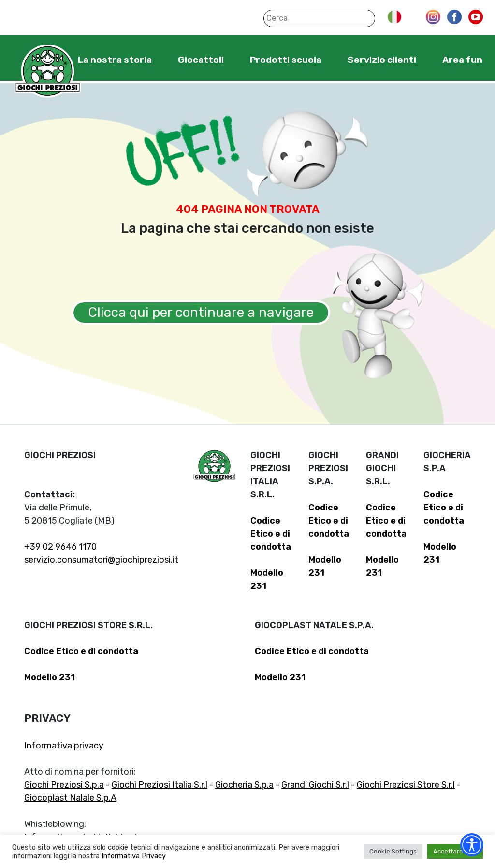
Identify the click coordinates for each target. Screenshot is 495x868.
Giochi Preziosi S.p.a (64, 785)
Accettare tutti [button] (455, 851)
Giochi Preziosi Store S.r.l (406, 785)
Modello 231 (50, 677)
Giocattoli (201, 60)
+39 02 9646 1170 (60, 547)
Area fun (462, 60)
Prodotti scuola (286, 60)
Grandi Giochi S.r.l (315, 785)
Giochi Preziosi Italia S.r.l (160, 785)
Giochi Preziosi (48, 71)
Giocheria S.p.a (244, 785)
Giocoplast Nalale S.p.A (70, 798)
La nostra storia (115, 60)
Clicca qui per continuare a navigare (201, 312)
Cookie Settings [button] (393, 851)
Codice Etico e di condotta (271, 534)
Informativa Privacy (134, 856)
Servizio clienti (382, 60)
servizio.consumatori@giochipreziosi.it (101, 560)
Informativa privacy (64, 746)
